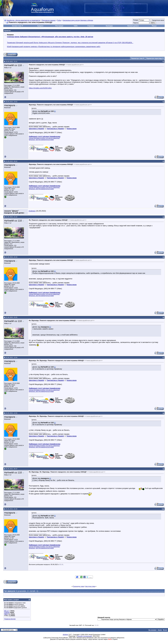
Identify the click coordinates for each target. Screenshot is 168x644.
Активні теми (17, 26)
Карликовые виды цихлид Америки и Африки (78, 20)
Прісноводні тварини (49, 20)
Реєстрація (59, 26)
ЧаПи (76, 26)
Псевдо (136, 20)
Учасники (91, 26)
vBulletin (65, 635)
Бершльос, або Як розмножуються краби (41, 140)
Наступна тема (90, 586)
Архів (160, 630)
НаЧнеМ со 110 (13, 65)
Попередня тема (78, 586)
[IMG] (6, 614)
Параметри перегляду (154, 58)
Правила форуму (10, 619)
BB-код (7, 611)
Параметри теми (137, 58)
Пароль (136, 23)
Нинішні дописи (133, 26)
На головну (152, 630)
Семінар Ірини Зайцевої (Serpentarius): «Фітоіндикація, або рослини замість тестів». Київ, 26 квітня (50, 37)
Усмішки (7, 612)
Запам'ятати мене (157, 20)
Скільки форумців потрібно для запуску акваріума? (44, 138)
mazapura (10, 105)
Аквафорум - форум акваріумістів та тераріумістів (23, 20)
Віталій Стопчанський (85, 636)
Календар (109, 26)
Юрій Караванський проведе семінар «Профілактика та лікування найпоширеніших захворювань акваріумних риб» (54, 47)
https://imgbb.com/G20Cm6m (40, 88)
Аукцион (40, 26)
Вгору (165, 630)
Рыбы (59, 20)
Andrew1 (32, 211)
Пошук (154, 26)
